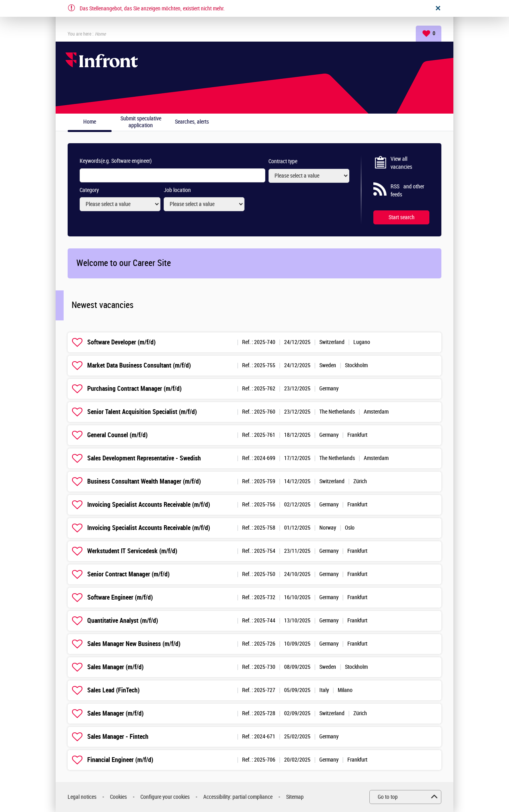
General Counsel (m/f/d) (117, 435)
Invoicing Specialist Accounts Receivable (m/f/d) (149, 505)
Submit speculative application (141, 122)
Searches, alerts (192, 122)
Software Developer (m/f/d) (121, 342)
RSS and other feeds (407, 191)
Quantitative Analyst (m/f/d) (123, 621)
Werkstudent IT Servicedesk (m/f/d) (132, 551)
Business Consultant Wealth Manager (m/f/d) (144, 481)
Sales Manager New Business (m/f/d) (134, 644)
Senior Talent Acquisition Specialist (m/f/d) (142, 412)
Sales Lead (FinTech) (113, 690)
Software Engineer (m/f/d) (120, 597)
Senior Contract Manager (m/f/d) (128, 574)
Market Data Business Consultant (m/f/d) (139, 365)
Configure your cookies (165, 797)
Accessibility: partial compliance (238, 797)
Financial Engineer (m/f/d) (120, 760)
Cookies (118, 797)
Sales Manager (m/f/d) (115, 667)
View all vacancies (401, 163)
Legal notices (82, 797)
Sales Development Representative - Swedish (144, 458)
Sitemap (295, 797)
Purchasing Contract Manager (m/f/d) (134, 389)
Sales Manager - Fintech (118, 737)
